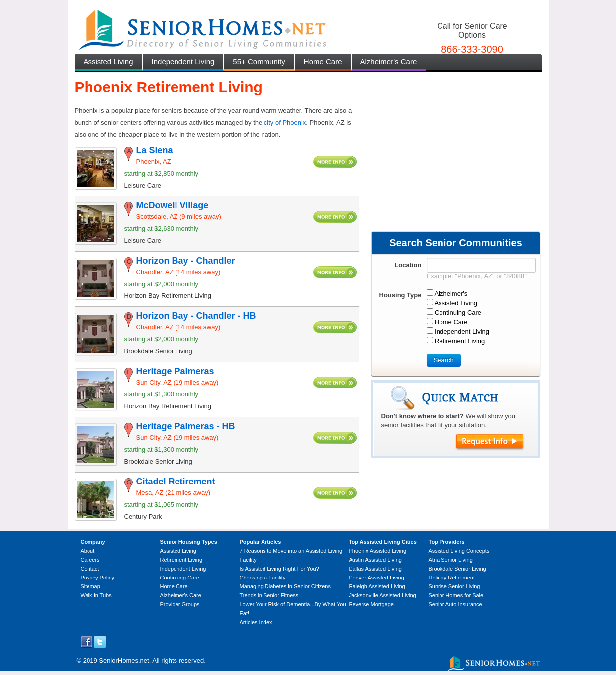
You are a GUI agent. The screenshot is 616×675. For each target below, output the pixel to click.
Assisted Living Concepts (459, 551)
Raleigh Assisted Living (377, 586)
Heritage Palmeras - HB (186, 426)
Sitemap (90, 586)
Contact (90, 569)
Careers (90, 560)
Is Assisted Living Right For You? (279, 569)
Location (408, 265)
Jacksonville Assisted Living (383, 595)
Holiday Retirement (452, 578)
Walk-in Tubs (96, 595)
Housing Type (400, 295)
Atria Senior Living (451, 560)
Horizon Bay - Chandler (186, 261)
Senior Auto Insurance (455, 604)
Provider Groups (180, 604)
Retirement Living (181, 560)
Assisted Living (108, 61)
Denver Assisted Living (377, 578)
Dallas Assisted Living (375, 569)
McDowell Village (173, 205)
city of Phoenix (285, 123)
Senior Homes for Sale (456, 595)
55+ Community (259, 61)
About (88, 551)
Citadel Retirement (176, 482)
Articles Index (256, 622)
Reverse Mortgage (372, 604)
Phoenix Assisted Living (378, 551)
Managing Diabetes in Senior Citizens (285, 586)
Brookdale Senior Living (457, 569)
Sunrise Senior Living (454, 586)
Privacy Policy (97, 578)
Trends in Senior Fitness (269, 595)
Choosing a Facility (263, 578)
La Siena (155, 150)
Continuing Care (180, 578)
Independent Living (183, 61)
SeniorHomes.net (124, 660)
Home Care (323, 61)
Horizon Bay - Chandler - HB (196, 316)
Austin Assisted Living (375, 560)
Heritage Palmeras (175, 371)
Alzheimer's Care (389, 61)
